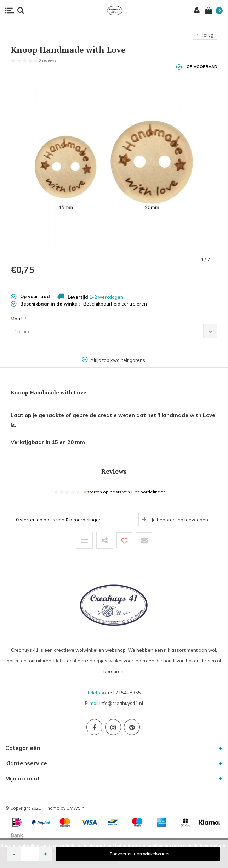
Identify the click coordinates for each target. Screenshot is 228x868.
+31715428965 (124, 693)
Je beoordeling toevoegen (180, 520)
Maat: (18, 319)
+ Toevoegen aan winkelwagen (138, 854)
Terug (205, 35)
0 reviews (47, 60)
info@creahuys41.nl (121, 703)
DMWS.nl (76, 808)
